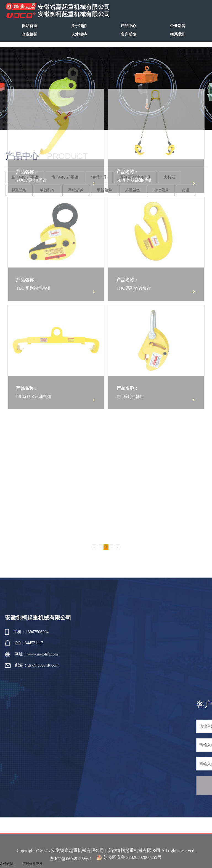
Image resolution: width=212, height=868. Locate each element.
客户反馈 (128, 34)
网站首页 (30, 26)
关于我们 (79, 26)
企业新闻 (178, 26)
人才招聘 (79, 34)
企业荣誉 (30, 34)
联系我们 (178, 34)
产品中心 (128, 26)
